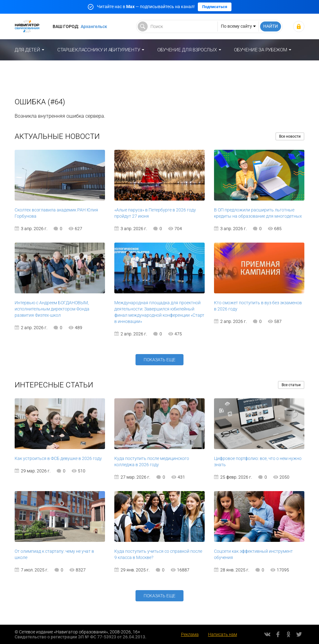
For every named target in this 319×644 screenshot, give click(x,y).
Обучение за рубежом (260, 50)
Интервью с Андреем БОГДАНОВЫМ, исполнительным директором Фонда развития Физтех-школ (52, 309)
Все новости (290, 136)
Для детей (27, 50)
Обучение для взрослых (187, 50)
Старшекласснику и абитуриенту (99, 50)
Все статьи (291, 385)
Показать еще (159, 360)
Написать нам (223, 634)
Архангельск (94, 26)
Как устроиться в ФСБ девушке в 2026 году (58, 458)
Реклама (190, 634)
